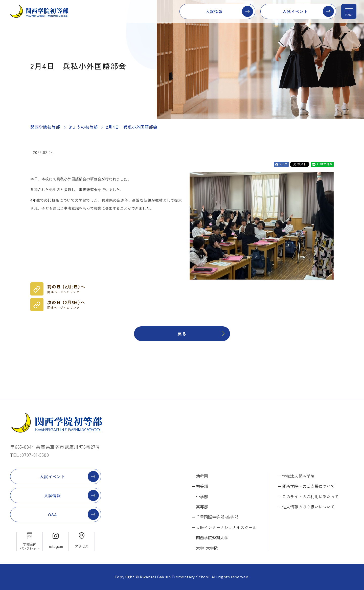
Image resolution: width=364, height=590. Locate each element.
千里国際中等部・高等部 (217, 517)
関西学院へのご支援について (308, 486)
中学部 (202, 496)
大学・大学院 (207, 548)
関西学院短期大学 (212, 537)
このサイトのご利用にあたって (310, 496)
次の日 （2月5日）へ (66, 305)
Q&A (52, 514)
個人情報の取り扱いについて (308, 507)
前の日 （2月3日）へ (66, 289)
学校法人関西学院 (298, 476)
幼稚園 (202, 476)
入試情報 (214, 11)
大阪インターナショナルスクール (226, 527)
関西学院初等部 (45, 127)
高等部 (202, 507)
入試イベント (295, 11)
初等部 (202, 486)
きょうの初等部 (83, 127)
